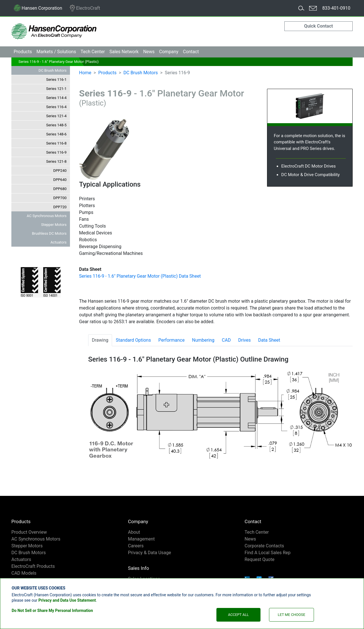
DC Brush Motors (53, 70)
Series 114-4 (56, 98)
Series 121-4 (56, 116)
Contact (191, 52)
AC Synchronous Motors (47, 216)
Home (85, 73)
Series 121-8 (56, 161)
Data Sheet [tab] (269, 340)
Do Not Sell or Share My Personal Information (52, 611)
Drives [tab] (244, 340)
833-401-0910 (336, 8)
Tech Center (257, 532)
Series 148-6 (56, 134)
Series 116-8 (56, 143)
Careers (136, 546)
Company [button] (169, 52)
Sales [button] (124, 52)
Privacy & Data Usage (150, 553)
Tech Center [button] (93, 52)
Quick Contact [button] (318, 26)
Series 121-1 (56, 89)
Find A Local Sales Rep (268, 553)
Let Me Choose (291, 615)
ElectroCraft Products (33, 566)
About (134, 532)
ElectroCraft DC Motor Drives (308, 166)
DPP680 (60, 189)
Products (107, 73)
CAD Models (24, 573)
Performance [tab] (172, 340)
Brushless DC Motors (49, 233)
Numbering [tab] (203, 340)
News (149, 52)
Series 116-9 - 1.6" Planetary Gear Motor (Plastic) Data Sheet (140, 276)
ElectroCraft (84, 8)
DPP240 (60, 171)
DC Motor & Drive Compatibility (311, 175)
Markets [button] (56, 52)
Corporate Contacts (264, 546)
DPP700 (60, 198)
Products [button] (23, 52)
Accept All (238, 615)
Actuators (59, 242)
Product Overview (29, 532)
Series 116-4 (56, 107)
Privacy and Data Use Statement (67, 600)
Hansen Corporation (38, 9)
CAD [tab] (226, 340)
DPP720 (60, 207)
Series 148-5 (56, 125)
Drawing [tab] (100, 340)
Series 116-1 (56, 80)
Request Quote (259, 559)
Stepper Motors (54, 225)
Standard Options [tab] (133, 340)
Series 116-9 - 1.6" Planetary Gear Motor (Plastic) (59, 62)
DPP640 (60, 180)
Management (141, 539)
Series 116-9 (56, 152)
